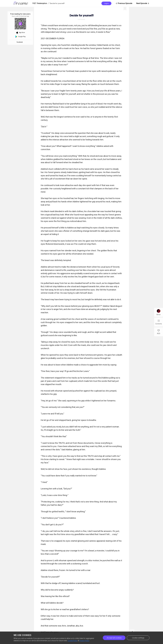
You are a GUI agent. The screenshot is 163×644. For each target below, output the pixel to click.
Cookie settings (138, 638)
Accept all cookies (114, 638)
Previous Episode (124, 3)
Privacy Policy (84, 641)
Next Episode (143, 3)
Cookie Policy (73, 641)
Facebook (20, 42)
